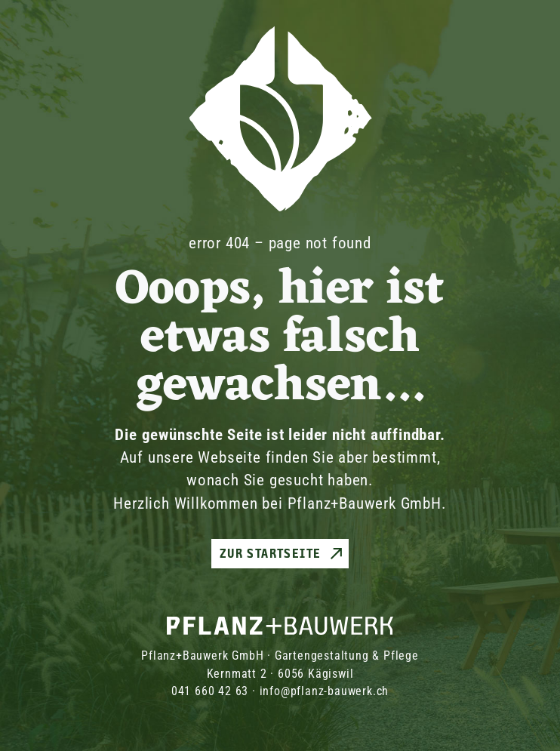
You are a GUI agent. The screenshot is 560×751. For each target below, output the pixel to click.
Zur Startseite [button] (271, 553)
